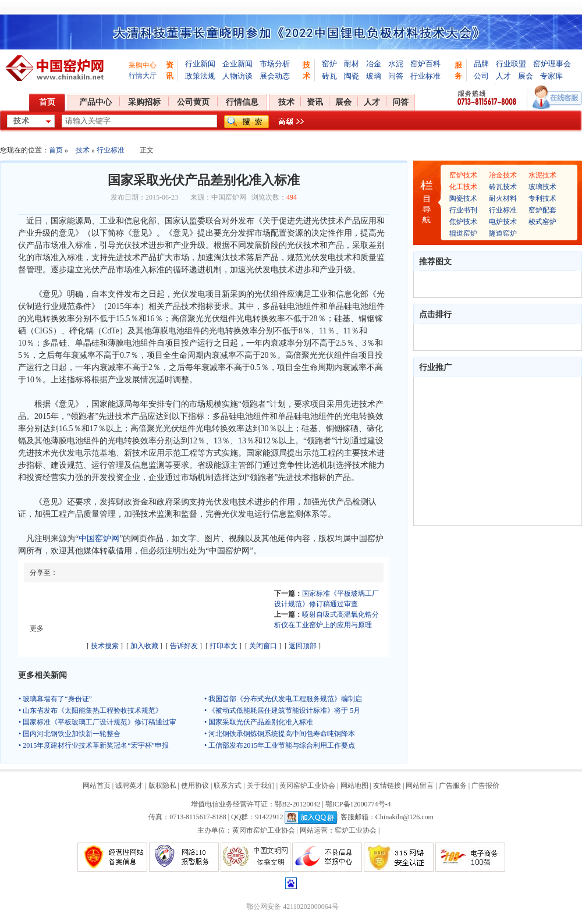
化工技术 (463, 187)
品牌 (481, 64)
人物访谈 (237, 76)
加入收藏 (144, 646)
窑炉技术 (463, 175)
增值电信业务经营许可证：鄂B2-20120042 (255, 804)
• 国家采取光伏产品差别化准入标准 (259, 722)
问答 (396, 76)
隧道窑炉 (503, 233)
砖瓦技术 (503, 187)
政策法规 (200, 76)
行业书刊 (463, 210)
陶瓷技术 (463, 198)
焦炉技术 (463, 222)
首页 (47, 102)
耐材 (352, 64)
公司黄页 (193, 102)
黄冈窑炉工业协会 (307, 786)
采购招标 (144, 102)
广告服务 (453, 786)
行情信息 (242, 102)
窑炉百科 (425, 64)
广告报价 (485, 786)
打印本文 (223, 646)
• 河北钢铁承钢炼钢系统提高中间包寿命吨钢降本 (280, 734)
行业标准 (425, 76)
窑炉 (329, 64)
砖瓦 (329, 76)
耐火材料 (503, 198)
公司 (481, 76)
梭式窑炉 (542, 222)
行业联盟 (511, 64)
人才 (503, 76)
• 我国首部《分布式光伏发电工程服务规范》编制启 (283, 699)
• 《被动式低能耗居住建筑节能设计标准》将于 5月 (282, 710)
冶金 (374, 64)
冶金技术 (503, 175)
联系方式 (228, 786)
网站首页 (97, 786)
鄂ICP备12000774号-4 (358, 804)
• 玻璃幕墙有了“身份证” (55, 699)
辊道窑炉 (463, 233)
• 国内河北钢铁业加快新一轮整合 (70, 734)
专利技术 (542, 198)
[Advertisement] (498, 451)
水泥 (396, 64)
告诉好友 (184, 646)
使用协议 (195, 786)
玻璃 (374, 76)
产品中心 (95, 102)
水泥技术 (542, 175)
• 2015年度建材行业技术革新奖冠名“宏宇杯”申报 (94, 745)
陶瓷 (352, 76)
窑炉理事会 (552, 64)
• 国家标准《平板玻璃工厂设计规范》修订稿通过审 (97, 722)
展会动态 (275, 76)
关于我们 (261, 786)
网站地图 (354, 786)
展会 (526, 76)
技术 (286, 102)
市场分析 (275, 64)
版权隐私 (162, 786)
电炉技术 (503, 222)
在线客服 (557, 97)
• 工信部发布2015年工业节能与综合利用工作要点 (280, 745)
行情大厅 (143, 76)
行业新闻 (200, 64)
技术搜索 (105, 646)
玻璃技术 (542, 187)
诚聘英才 (129, 786)
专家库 (551, 76)
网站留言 (420, 786)
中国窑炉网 (99, 539)
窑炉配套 (542, 210)
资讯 (315, 102)
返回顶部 (303, 646)
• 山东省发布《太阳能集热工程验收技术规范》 (91, 710)
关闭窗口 (263, 646)
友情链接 (387, 786)
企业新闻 (237, 64)
